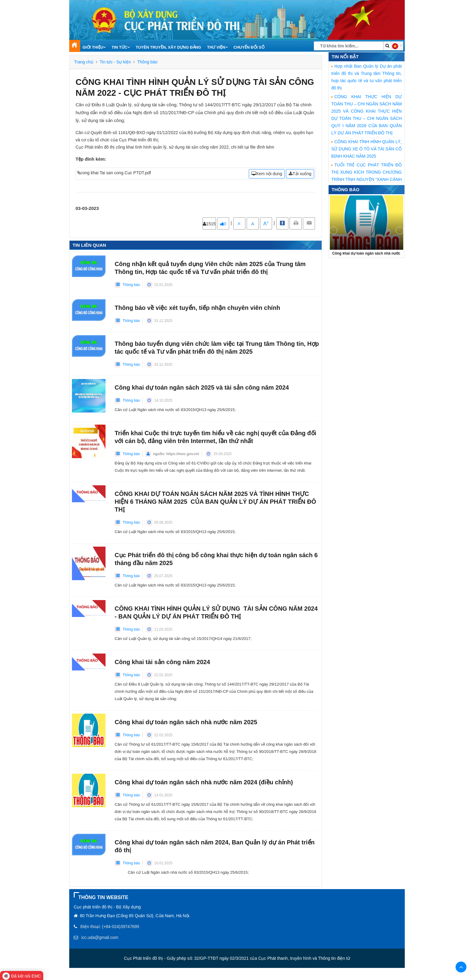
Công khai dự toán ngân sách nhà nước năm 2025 (186, 722)
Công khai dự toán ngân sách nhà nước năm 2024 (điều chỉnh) (204, 782)
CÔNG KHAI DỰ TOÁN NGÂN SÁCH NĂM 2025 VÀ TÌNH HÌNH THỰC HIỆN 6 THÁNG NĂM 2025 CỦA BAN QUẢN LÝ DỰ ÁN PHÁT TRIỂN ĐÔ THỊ (215, 502)
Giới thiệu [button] (94, 47)
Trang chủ (84, 62)
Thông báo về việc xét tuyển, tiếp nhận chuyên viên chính (197, 308)
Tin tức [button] (121, 47)
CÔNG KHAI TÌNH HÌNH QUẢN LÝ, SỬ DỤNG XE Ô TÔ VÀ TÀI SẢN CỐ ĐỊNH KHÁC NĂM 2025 (367, 149)
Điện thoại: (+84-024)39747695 (110, 927)
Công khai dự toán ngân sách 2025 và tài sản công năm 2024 (202, 387)
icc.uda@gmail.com (100, 937)
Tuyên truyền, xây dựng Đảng (168, 47)
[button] (397, 46)
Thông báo (147, 62)
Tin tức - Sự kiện (115, 62)
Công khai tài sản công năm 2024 (162, 662)
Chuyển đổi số (249, 47)
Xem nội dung (267, 174)
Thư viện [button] (217, 47)
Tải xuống (300, 174)
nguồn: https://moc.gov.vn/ (176, 454)
